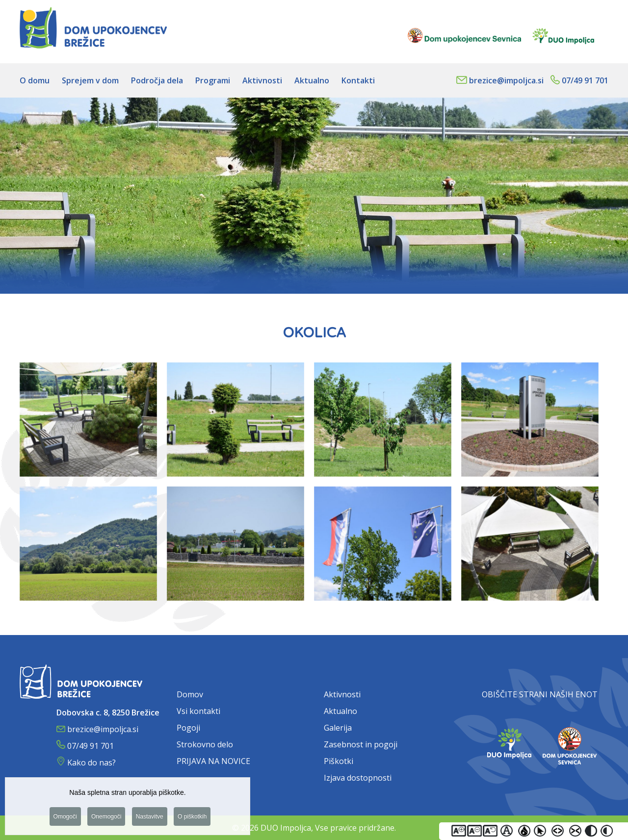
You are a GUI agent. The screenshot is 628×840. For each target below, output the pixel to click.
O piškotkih (192, 819)
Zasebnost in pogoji (361, 744)
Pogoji (188, 728)
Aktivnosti (342, 694)
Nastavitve (150, 819)
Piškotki (339, 761)
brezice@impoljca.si (506, 80)
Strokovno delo (205, 744)
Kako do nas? (92, 763)
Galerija (338, 728)
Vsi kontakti (198, 711)
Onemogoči (106, 819)
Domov (190, 694)
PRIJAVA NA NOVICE (213, 761)
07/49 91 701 (585, 80)
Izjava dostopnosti (358, 778)
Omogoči (65, 819)
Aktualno (340, 711)
